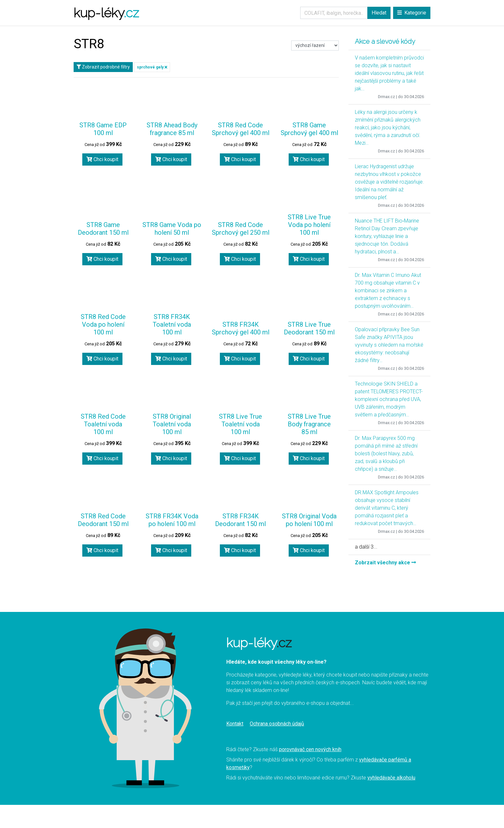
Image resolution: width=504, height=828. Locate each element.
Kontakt (235, 724)
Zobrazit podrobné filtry (103, 67)
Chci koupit (102, 159)
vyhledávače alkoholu (391, 778)
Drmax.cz (387, 97)
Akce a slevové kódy (385, 41)
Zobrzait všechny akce (385, 563)
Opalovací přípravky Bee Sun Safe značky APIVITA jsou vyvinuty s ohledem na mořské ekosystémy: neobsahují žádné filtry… (389, 345)
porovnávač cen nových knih (310, 749)
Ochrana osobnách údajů (277, 724)
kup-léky (106, 13)
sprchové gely (152, 67)
